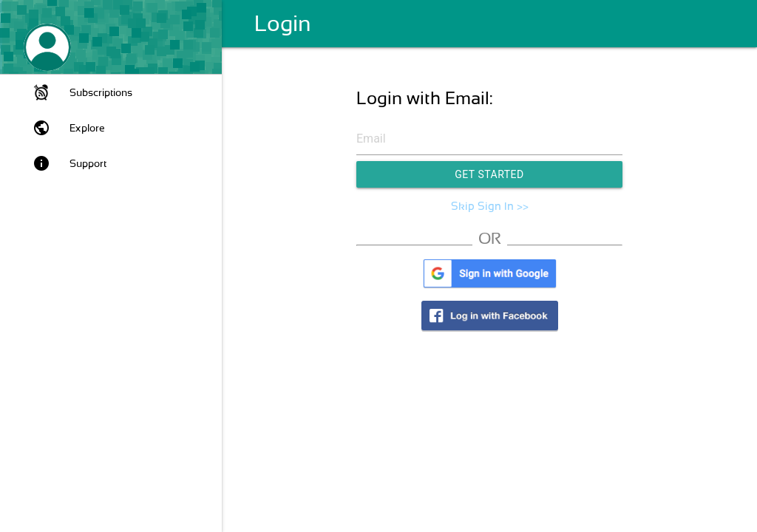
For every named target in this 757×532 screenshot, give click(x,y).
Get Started (489, 174)
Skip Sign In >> (490, 206)
